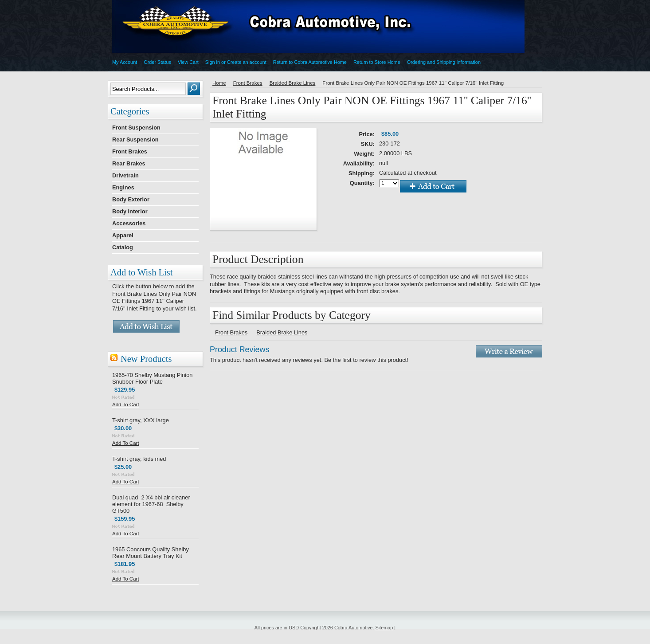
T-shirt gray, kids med (139, 459)
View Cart (188, 62)
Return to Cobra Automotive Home (310, 62)
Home (219, 83)
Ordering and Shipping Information (444, 62)
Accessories (129, 223)
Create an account (247, 62)
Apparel (123, 235)
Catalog (123, 247)
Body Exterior (131, 199)
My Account (125, 62)
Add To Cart (126, 404)
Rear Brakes (129, 163)
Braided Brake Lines (293, 83)
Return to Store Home (377, 62)
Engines (123, 187)
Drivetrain (125, 175)
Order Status (157, 62)
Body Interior (130, 211)
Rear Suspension (135, 139)
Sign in (213, 62)
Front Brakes (130, 151)
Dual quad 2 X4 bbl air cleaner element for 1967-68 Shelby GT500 (151, 504)
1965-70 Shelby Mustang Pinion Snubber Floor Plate (152, 378)
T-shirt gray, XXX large (141, 420)
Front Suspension (136, 128)
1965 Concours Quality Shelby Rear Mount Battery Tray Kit (151, 553)
